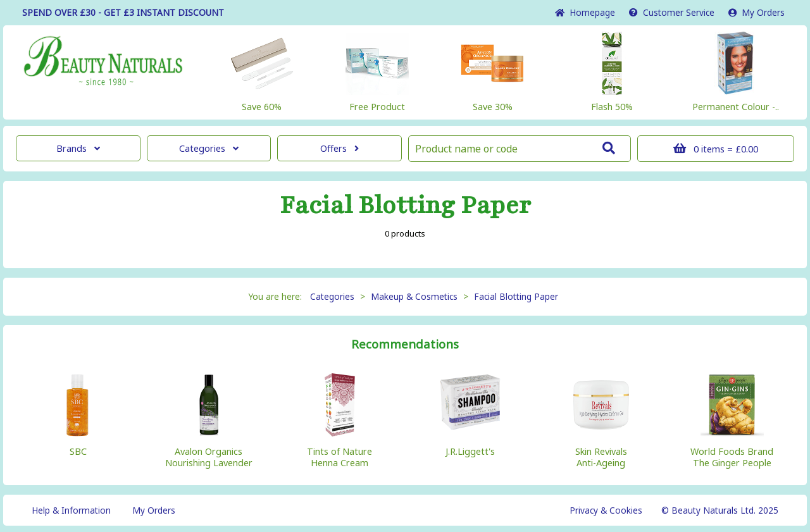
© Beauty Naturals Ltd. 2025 (720, 510)
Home (585, 12)
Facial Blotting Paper (516, 296)
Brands (78, 148)
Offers (340, 148)
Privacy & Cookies (606, 510)
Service (672, 12)
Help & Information (71, 510)
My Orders (757, 12)
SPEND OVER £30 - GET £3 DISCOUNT (123, 12)
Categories (209, 148)
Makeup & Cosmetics (414, 296)
